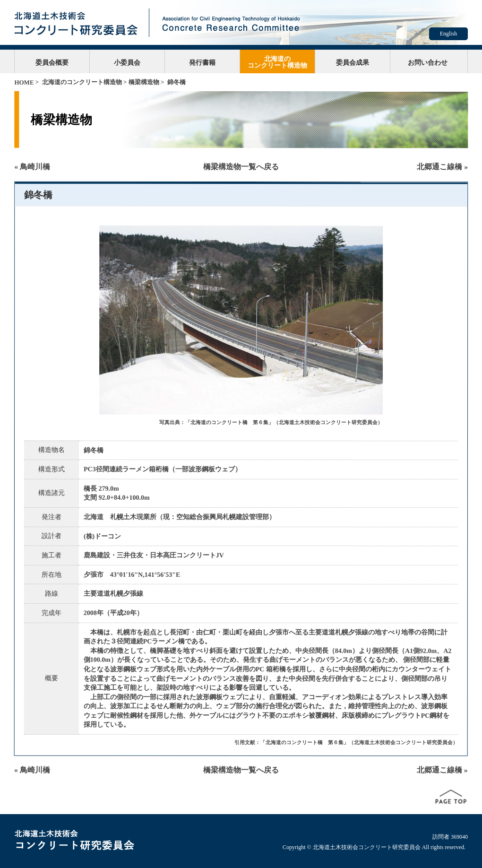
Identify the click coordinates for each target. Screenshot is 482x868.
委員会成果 (353, 62)
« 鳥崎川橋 (32, 167)
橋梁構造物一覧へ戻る (241, 167)
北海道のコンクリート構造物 (277, 62)
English (449, 34)
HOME (24, 82)
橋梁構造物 (144, 82)
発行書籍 (202, 62)
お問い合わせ (428, 62)
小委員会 (127, 62)
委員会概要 (52, 62)
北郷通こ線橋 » (442, 167)
